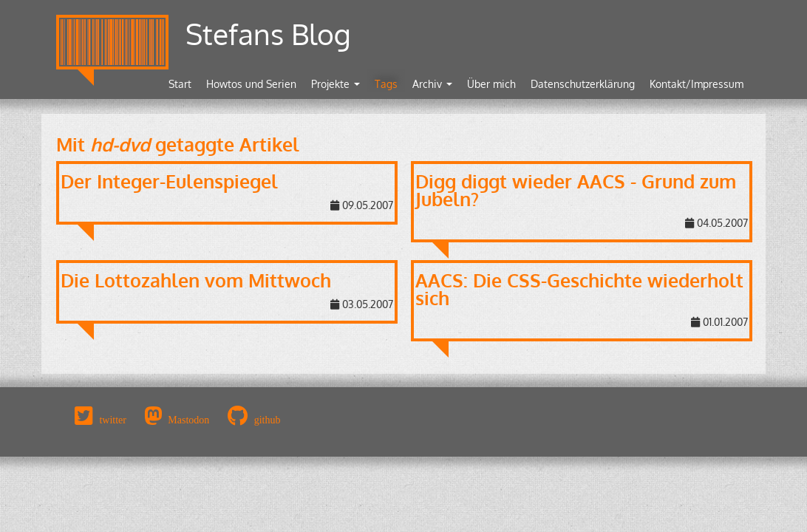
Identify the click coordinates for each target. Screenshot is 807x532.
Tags (386, 84)
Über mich (491, 84)
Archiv (432, 84)
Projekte (336, 84)
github (268, 420)
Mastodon (188, 420)
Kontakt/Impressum (697, 84)
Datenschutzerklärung (583, 84)
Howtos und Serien (251, 84)
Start (180, 84)
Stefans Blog (268, 34)
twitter (113, 420)
